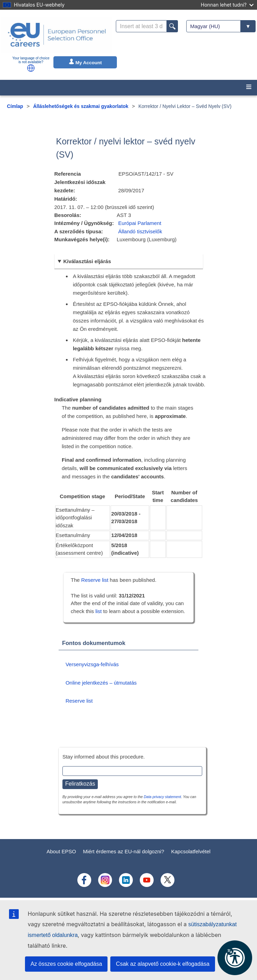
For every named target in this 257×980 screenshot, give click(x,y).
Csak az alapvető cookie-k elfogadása (163, 964)
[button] (31, 68)
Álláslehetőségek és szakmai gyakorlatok (81, 106)
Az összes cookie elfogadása (66, 964)
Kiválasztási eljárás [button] (87, 261)
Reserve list (96, 580)
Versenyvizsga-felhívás (92, 664)
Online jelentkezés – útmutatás (101, 683)
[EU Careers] (57, 35)
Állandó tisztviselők (140, 231)
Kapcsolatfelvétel (191, 851)
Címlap (15, 106)
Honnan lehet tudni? (227, 5)
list (98, 611)
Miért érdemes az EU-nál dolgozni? (123, 851)
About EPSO (61, 851)
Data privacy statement (162, 797)
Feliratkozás (80, 784)
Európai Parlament (140, 223)
